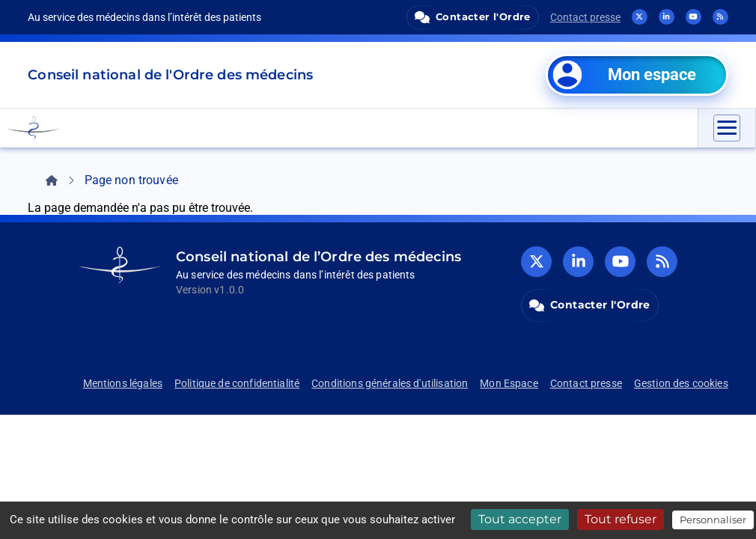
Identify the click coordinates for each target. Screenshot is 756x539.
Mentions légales (123, 383)
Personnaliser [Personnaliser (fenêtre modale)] (713, 520)
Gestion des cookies (681, 383)
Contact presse (585, 17)
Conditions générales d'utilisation (390, 383)
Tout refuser (621, 519)
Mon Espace (509, 383)
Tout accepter (520, 519)
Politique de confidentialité (237, 383)
